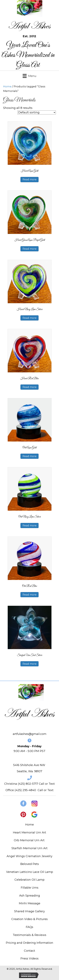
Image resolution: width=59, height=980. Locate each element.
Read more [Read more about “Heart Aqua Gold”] (29, 179)
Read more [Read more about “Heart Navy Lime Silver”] (29, 318)
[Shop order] (37, 112)
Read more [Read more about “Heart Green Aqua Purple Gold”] (29, 249)
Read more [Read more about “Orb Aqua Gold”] (29, 456)
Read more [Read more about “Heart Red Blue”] (29, 387)
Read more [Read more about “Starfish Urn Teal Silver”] (29, 664)
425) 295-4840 (26, 790)
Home (7, 86)
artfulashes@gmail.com (30, 734)
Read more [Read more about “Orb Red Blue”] (29, 595)
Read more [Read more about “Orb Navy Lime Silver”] (29, 526)
